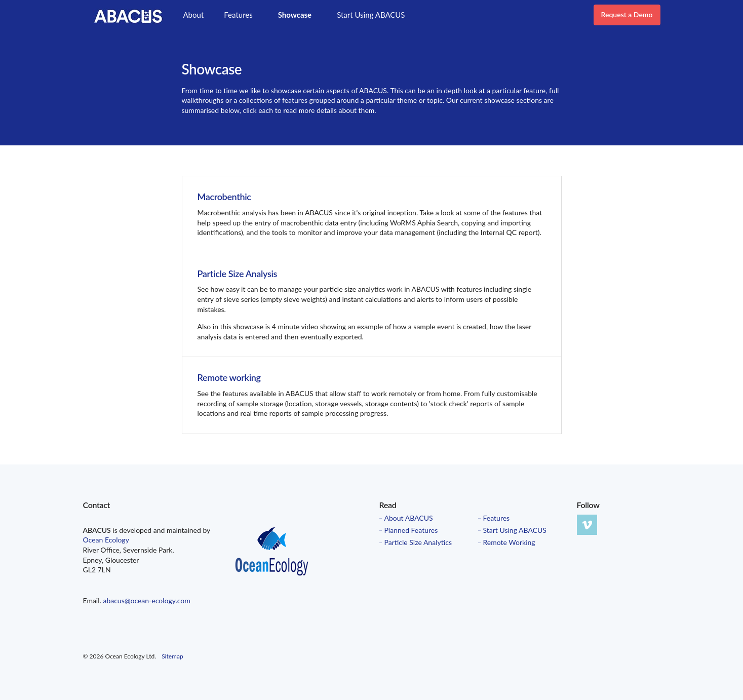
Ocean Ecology (106, 540)
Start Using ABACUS (371, 15)
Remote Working (509, 542)
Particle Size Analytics (418, 542)
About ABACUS (409, 518)
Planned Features (411, 530)
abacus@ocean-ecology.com (146, 600)
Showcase (295, 15)
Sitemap (172, 656)
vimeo (587, 525)
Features (238, 15)
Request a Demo (627, 14)
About (194, 15)
